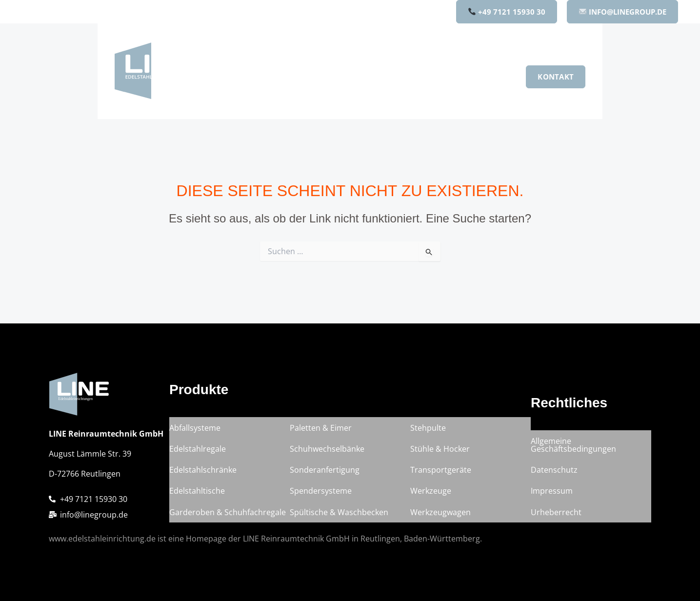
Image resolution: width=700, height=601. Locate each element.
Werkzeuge (431, 495)
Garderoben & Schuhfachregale (228, 513)
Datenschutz (554, 476)
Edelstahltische (197, 495)
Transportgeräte (441, 476)
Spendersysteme (321, 495)
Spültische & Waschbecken (339, 513)
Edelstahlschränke (203, 476)
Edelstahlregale (198, 458)
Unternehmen (380, 77)
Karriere (492, 77)
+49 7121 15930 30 (507, 12)
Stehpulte (428, 439)
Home (259, 77)
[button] (327, 77)
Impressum (552, 495)
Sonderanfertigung (325, 476)
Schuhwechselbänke (327, 458)
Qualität (444, 77)
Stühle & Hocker (440, 458)
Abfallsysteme (195, 439)
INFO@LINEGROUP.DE (623, 12)
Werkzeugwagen (440, 513)
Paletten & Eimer (321, 439)
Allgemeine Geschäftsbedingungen (573, 454)
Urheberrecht (556, 513)
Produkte (309, 77)
